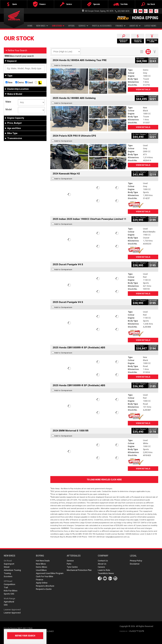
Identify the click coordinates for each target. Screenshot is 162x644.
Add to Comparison (63, 65)
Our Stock (58, 26)
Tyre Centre (72, 567)
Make (8, 102)
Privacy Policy (136, 561)
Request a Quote (44, 589)
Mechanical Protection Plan (79, 570)
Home (30, 26)
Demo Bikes (42, 567)
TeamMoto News (106, 573)
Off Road (8, 581)
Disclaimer (135, 564)
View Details (143, 89)
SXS (6, 605)
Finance (121, 26)
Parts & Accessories (102, 26)
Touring (7, 573)
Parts (69, 564)
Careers (101, 567)
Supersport (9, 564)
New (9, 82)
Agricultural (9, 602)
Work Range (9, 599)
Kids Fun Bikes (11, 591)
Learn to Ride (104, 570)
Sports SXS (9, 594)
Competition (9, 584)
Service (83, 26)
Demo (20, 82)
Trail (6, 587)
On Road (8, 561)
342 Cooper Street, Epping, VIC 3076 (98, 11)
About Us (135, 26)
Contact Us (103, 561)
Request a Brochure (45, 586)
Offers (71, 26)
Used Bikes (41, 570)
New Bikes (42, 26)
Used (29, 82)
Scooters (8, 576)
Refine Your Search (16, 50)
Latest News (150, 26)
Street (7, 567)
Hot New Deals (43, 561)
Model (9, 109)
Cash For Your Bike (45, 576)
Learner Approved (12, 610)
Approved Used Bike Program (50, 573)
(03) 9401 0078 (123, 11)
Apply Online (42, 583)
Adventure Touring (12, 570)
